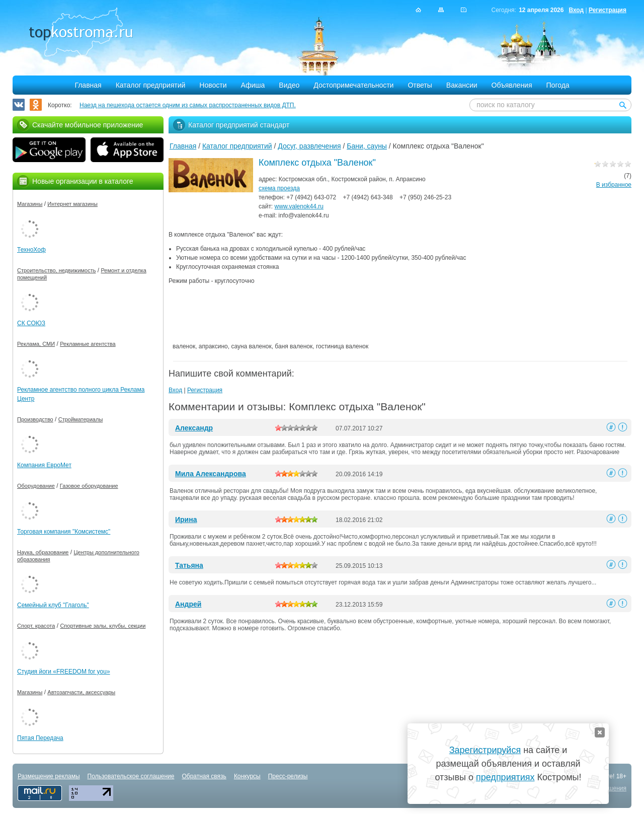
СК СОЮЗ (31, 323)
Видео (289, 85)
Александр (194, 428)
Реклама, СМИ (36, 344)
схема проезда (279, 188)
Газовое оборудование (89, 486)
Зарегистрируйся (485, 750)
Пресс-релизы (288, 776)
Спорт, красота (36, 626)
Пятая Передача (40, 738)
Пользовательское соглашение (131, 776)
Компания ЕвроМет (44, 465)
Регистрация (608, 10)
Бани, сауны (367, 146)
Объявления (512, 85)
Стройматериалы (81, 419)
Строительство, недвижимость (56, 270)
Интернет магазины (72, 204)
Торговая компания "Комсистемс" (64, 532)
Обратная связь (204, 776)
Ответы (420, 85)
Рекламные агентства (88, 344)
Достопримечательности (353, 85)
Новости (213, 85)
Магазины (30, 204)
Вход (576, 10)
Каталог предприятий (151, 85)
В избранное (614, 185)
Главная (88, 85)
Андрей (188, 604)
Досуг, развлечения (309, 146)
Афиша (253, 85)
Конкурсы (247, 776)
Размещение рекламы (49, 776)
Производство (35, 419)
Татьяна (189, 565)
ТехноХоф (31, 250)
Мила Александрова (211, 474)
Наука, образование (43, 552)
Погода (558, 85)
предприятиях (505, 777)
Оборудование (36, 486)
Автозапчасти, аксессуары (81, 692)
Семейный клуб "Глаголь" (53, 605)
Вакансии (462, 85)
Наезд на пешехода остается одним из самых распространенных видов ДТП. (188, 105)
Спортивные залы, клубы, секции (103, 626)
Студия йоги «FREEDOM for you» (64, 672)
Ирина (186, 520)
